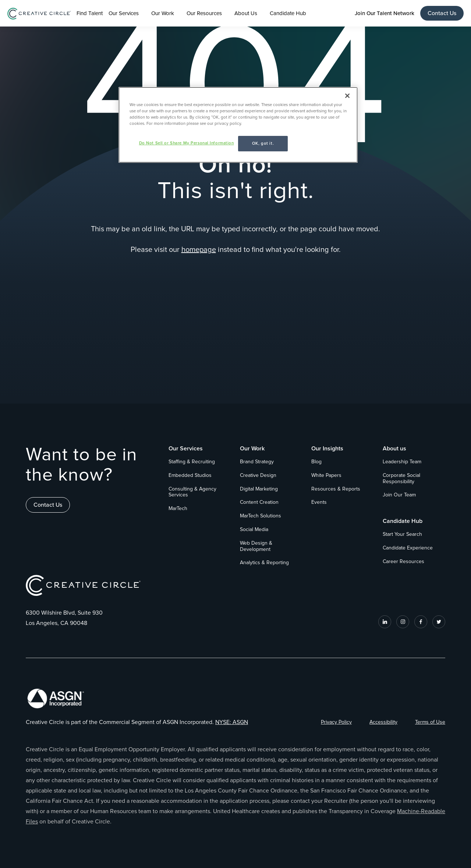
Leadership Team (402, 462)
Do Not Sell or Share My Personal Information (187, 143)
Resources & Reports (336, 489)
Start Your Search (402, 534)
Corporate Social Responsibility (401, 479)
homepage (199, 250)
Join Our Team (399, 495)
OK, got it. (263, 143)
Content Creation (259, 502)
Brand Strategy (257, 462)
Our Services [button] (124, 13)
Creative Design (258, 475)
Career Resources (403, 562)
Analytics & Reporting (264, 563)
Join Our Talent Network (385, 13)
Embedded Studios (190, 475)
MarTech (178, 509)
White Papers (326, 475)
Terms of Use (430, 722)
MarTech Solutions (261, 516)
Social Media (254, 530)
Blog (316, 462)
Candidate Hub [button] (288, 13)
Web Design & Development (256, 546)
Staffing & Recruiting (192, 462)
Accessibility (383, 722)
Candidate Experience (408, 548)
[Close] (347, 96)
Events (319, 502)
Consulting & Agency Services (192, 492)
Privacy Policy (336, 722)
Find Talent (90, 13)
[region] (238, 125)
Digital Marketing (259, 489)
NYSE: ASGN (232, 722)
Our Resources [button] (204, 13)
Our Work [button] (163, 13)
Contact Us (442, 13)
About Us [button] (246, 13)
